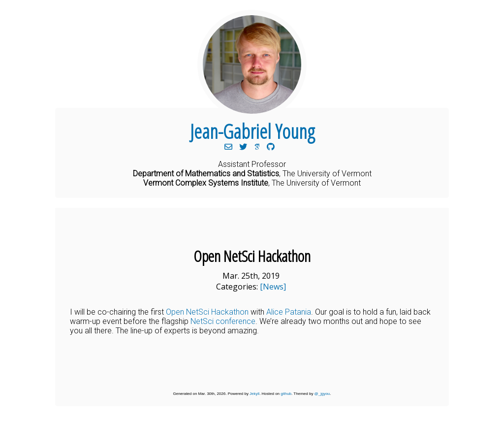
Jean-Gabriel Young (252, 131)
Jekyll (254, 394)
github (286, 394)
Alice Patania (289, 312)
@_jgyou (322, 394)
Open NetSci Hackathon (207, 312)
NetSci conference (223, 321)
